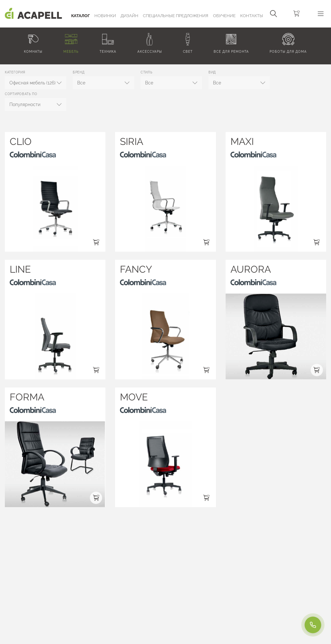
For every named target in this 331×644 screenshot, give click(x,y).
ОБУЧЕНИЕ (224, 16)
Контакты (252, 16)
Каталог (80, 16)
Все (81, 83)
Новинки (105, 16)
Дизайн (129, 16)
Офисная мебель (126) (32, 83)
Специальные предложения (176, 16)
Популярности (25, 104)
